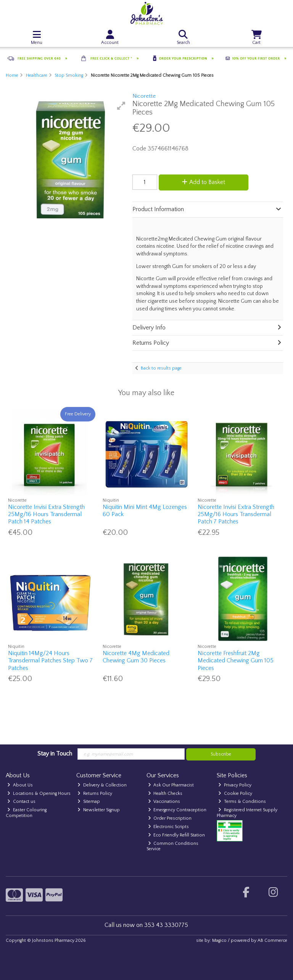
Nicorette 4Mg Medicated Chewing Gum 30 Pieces (136, 657)
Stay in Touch (55, 754)
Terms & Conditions (242, 802)
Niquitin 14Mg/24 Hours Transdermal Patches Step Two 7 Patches (50, 660)
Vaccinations (164, 802)
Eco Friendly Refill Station (177, 835)
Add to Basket (204, 182)
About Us (20, 785)
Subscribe (221, 754)
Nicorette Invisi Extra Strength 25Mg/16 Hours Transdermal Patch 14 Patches (46, 514)
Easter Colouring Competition (26, 813)
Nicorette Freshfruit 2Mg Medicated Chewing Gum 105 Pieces (236, 660)
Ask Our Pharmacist (171, 785)
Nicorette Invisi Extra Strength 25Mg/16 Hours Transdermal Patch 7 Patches (236, 514)
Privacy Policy (235, 785)
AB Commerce (272, 940)
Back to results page (161, 368)
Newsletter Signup (99, 810)
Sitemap (89, 802)
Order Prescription (170, 818)
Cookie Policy (235, 794)
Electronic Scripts (169, 827)
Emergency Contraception (177, 810)
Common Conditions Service (173, 846)
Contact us (21, 802)
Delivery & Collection (102, 785)
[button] (121, 106)
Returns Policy (95, 794)
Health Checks (165, 794)
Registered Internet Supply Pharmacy (247, 813)
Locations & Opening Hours (39, 794)
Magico (219, 940)
